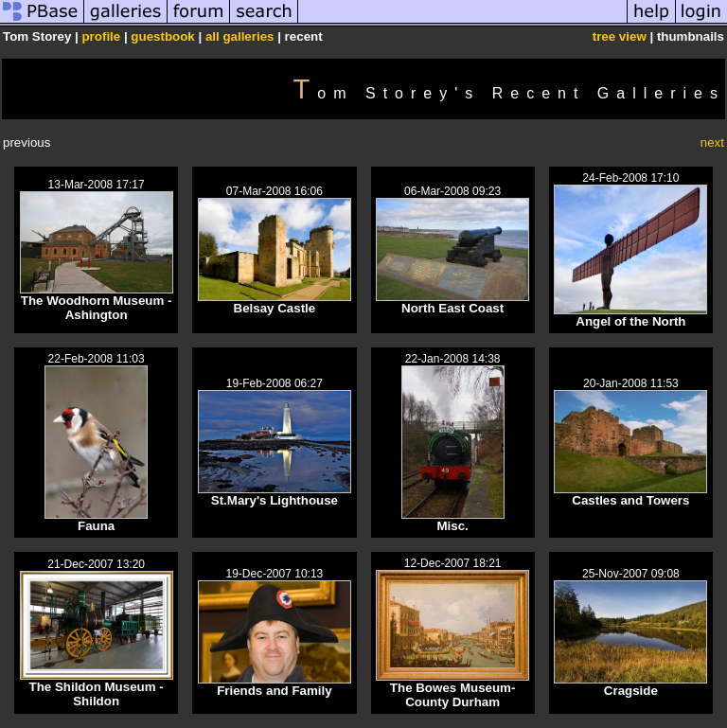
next (712, 142)
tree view (620, 36)
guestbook (162, 36)
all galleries (240, 36)
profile (101, 36)
